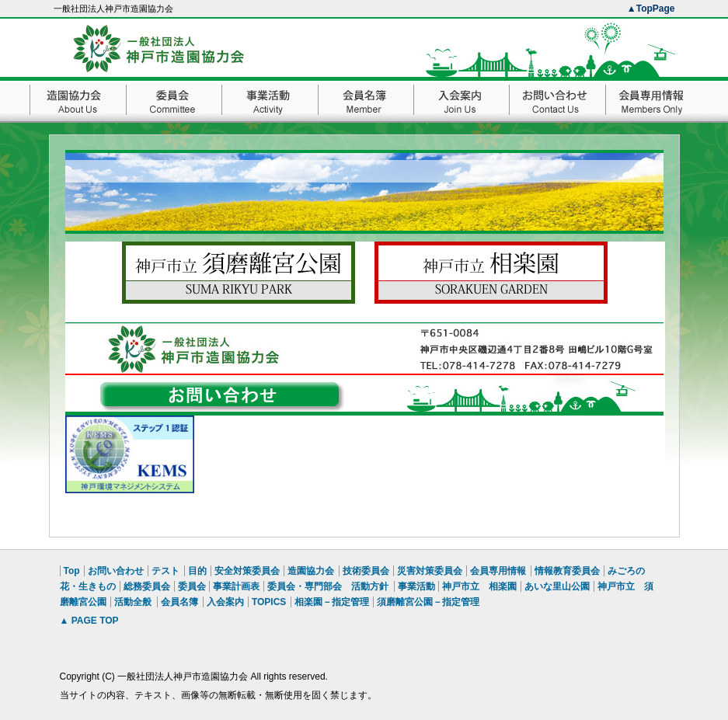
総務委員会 (147, 586)
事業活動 (416, 586)
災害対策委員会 (430, 571)
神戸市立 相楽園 (479, 586)
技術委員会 (366, 571)
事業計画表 (236, 586)
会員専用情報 (498, 571)
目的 (197, 571)
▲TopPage (651, 9)
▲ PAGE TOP (89, 621)
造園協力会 (311, 571)
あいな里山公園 (557, 586)
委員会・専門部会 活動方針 (328, 586)
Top (72, 571)
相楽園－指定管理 (332, 602)
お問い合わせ (116, 571)
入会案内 (225, 602)
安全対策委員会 (247, 571)
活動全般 (133, 602)
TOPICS (269, 602)
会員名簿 (179, 602)
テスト (165, 571)
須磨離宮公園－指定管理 (428, 602)
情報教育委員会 (567, 571)
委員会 (192, 586)
